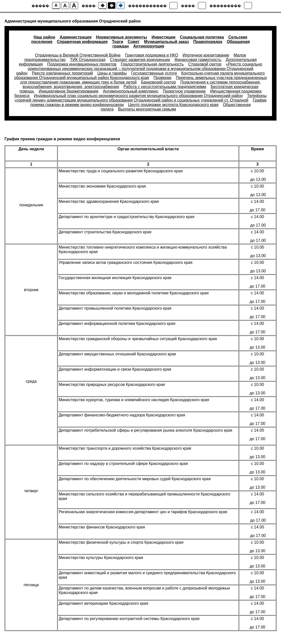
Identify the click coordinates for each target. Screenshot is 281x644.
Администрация (75, 37)
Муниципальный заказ (166, 42)
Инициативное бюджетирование (69, 91)
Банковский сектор (159, 82)
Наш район (44, 37)
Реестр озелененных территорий (62, 73)
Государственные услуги (154, 73)
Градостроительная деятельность (152, 64)
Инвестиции (163, 37)
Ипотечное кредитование (206, 55)
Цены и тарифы (112, 73)
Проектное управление (184, 91)
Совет (133, 42)
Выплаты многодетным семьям (147, 109)
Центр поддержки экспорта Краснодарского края (173, 105)
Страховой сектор (205, 64)
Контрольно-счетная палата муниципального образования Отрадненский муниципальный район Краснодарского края (139, 75)
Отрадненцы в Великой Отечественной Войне (78, 55)
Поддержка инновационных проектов (82, 64)
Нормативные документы (122, 37)
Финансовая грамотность (198, 60)
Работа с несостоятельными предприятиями (165, 87)
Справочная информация (82, 42)
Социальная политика (202, 37)
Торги (118, 42)
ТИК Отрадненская (88, 60)
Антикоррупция (149, 46)
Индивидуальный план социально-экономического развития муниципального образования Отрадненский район (138, 96)
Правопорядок (208, 42)
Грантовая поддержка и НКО (152, 55)
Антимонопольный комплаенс (131, 91)
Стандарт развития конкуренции (140, 60)
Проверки (163, 78)
